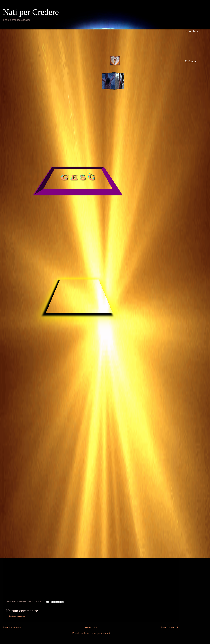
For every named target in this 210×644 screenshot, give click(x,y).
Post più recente (12, 628)
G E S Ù (78, 178)
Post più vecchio (170, 628)
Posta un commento (17, 616)
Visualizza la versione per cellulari (91, 633)
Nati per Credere (31, 12)
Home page (91, 628)
